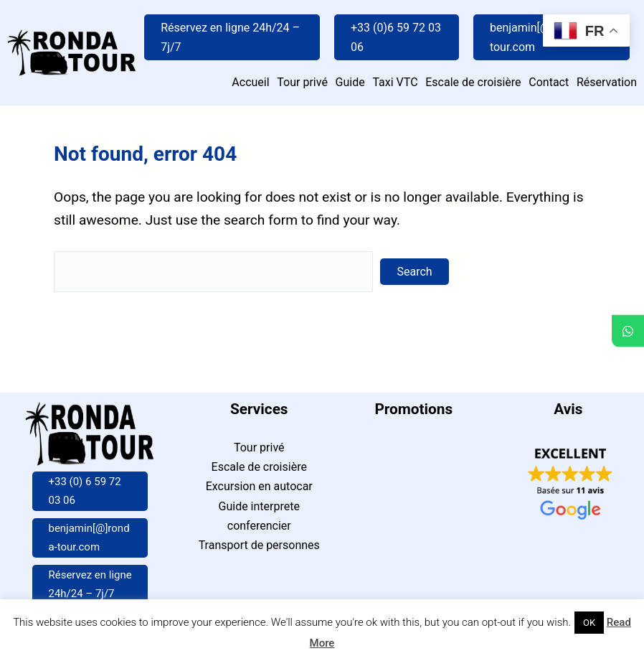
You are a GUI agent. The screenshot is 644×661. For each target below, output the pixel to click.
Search (415, 272)
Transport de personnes (259, 545)
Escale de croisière (259, 467)
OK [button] (589, 623)
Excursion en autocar (259, 486)
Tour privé (259, 447)
